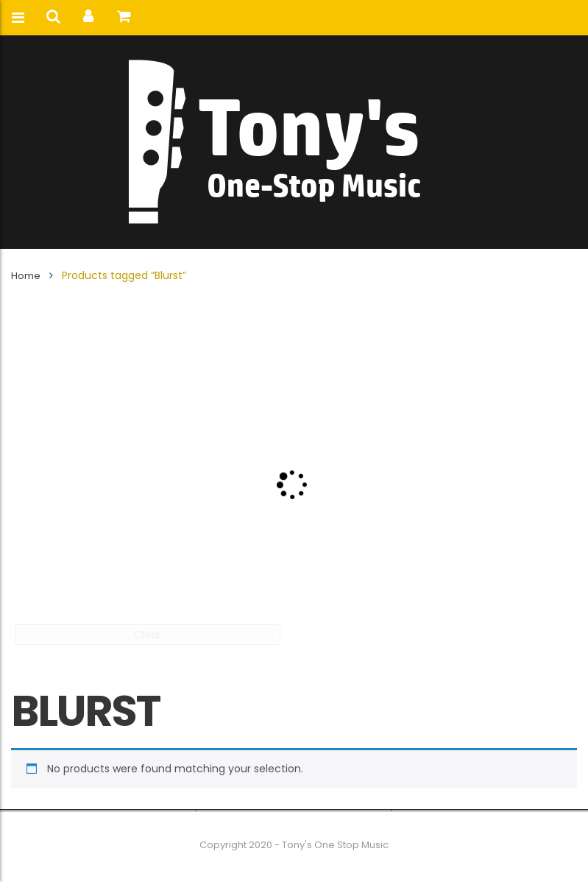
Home (26, 276)
